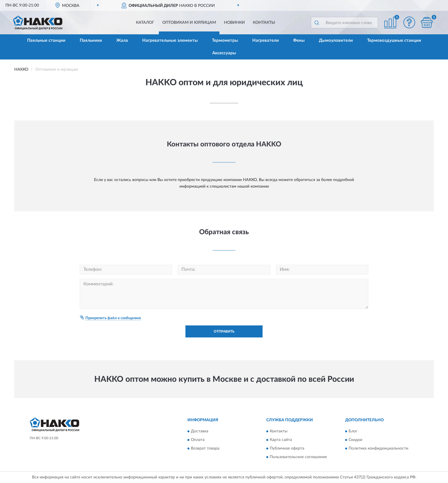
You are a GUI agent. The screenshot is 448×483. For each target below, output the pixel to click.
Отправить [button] (224, 331)
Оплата (198, 440)
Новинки (234, 23)
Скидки (355, 440)
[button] (409, 22)
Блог (353, 431)
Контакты (264, 23)
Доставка (200, 431)
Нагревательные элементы (170, 40)
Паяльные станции (46, 40)
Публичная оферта (287, 448)
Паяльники (91, 40)
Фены (299, 40)
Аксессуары (224, 53)
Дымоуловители (336, 40)
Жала (122, 40)
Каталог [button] (145, 23)
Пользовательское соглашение (298, 457)
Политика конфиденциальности (378, 448)
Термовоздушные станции (394, 40)
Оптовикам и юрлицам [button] (189, 23)
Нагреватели (266, 40)
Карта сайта (281, 440)
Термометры (225, 40)
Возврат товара (205, 448)
